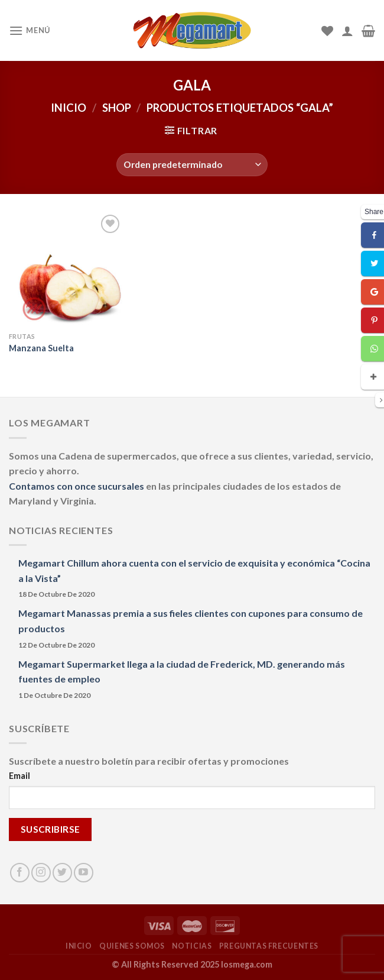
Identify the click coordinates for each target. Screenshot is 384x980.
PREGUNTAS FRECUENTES (269, 946)
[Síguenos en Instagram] (41, 873)
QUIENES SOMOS (132, 946)
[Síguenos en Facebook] (20, 873)
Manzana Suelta (41, 348)
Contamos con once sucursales (77, 486)
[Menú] (30, 30)
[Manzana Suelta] (66, 269)
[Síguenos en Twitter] (62, 873)
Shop (117, 108)
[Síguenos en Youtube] (84, 873)
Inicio (69, 108)
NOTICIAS (192, 946)
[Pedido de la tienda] (192, 165)
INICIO (79, 946)
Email (19, 776)
